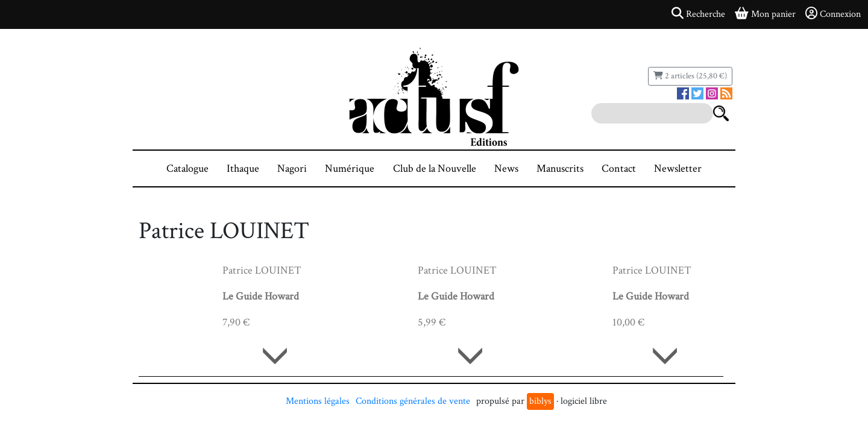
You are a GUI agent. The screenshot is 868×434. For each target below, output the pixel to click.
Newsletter (678, 168)
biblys (540, 401)
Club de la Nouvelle (435, 168)
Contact (619, 168)
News (506, 168)
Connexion (833, 14)
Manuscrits (560, 168)
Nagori (292, 168)
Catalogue (187, 168)
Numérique (350, 168)
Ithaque (243, 168)
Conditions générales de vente (413, 401)
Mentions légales (318, 401)
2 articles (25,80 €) (690, 76)
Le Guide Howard (261, 296)
